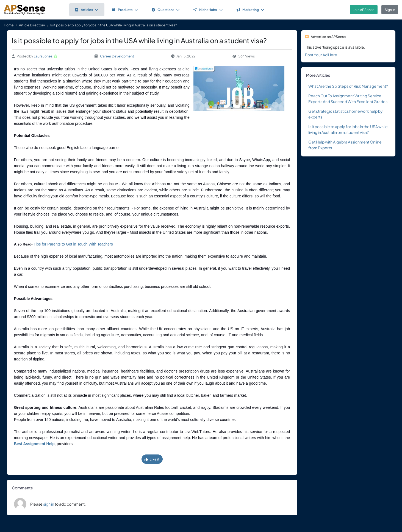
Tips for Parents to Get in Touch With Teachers (73, 244)
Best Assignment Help (34, 444)
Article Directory (32, 25)
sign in (49, 504)
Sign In (390, 10)
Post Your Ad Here (321, 55)
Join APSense (364, 10)
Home (9, 25)
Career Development (117, 56)
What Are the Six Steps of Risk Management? (348, 86)
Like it (152, 459)
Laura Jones (43, 56)
